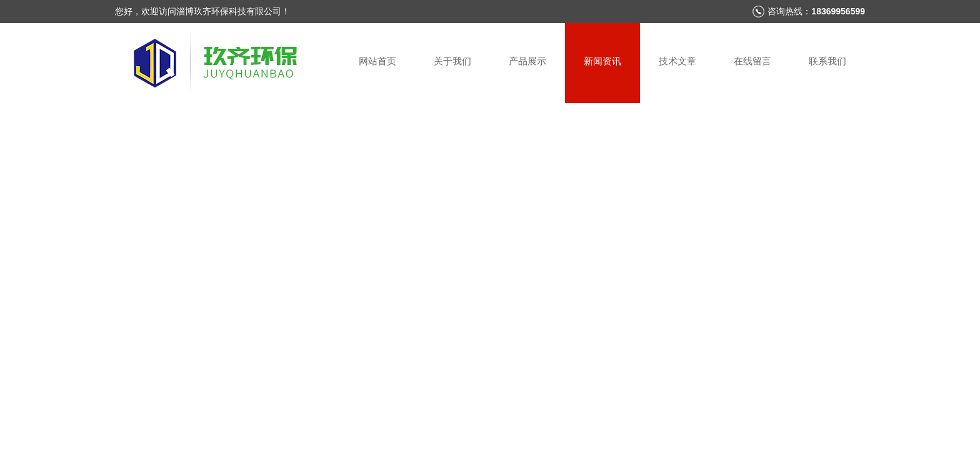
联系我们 (827, 61)
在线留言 (752, 61)
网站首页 (377, 61)
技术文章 (677, 61)
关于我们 (452, 61)
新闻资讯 (602, 61)
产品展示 (527, 61)
